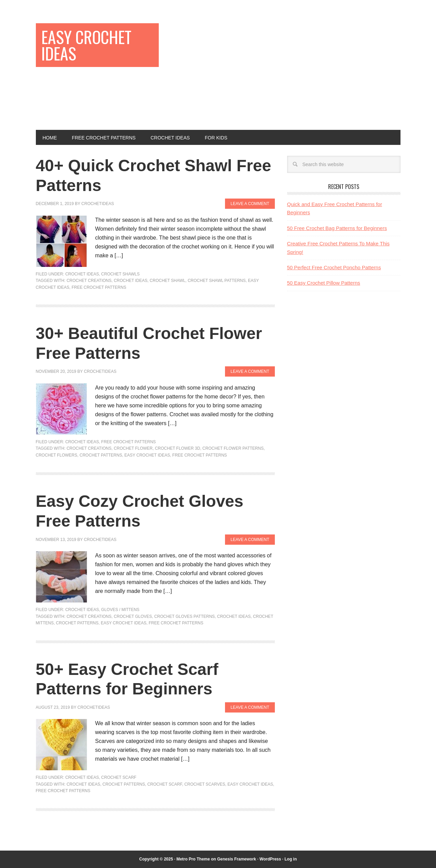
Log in (291, 859)
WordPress (270, 859)
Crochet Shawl (167, 281)
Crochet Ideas (82, 274)
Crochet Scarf (119, 777)
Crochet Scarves (205, 784)
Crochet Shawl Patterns (217, 281)
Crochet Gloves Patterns (185, 616)
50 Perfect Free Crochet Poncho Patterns (334, 267)
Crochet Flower (133, 448)
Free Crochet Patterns (99, 287)
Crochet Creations (89, 281)
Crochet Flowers (57, 455)
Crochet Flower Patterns (233, 448)
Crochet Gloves (133, 616)
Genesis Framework (237, 859)
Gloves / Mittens (120, 610)
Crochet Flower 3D (178, 448)
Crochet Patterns (101, 455)
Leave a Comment (250, 204)
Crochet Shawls (120, 274)
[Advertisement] (287, 71)
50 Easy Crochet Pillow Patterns (324, 283)
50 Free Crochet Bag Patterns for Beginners (337, 228)
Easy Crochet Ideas (86, 45)
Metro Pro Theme (193, 859)
